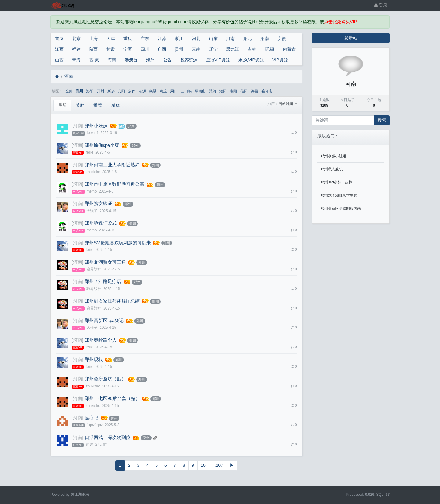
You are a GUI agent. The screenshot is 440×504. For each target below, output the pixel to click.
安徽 (282, 38)
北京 (76, 38)
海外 (150, 60)
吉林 (252, 49)
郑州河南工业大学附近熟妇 (112, 165)
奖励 (80, 105)
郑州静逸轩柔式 (101, 223)
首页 (59, 38)
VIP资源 (280, 60)
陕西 (94, 49)
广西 (162, 49)
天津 (111, 38)
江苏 (162, 38)
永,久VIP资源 (251, 60)
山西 (59, 60)
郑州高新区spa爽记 (104, 321)
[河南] (78, 126)
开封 (101, 91)
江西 (59, 49)
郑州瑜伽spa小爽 (102, 145)
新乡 (111, 91)
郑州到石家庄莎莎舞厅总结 (112, 301)
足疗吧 (92, 418)
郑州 (79, 91)
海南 (112, 60)
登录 (381, 5)
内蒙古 (289, 49)
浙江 (179, 38)
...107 (218, 465)
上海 (94, 38)
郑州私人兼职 (332, 169)
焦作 (132, 91)
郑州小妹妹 (96, 126)
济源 (142, 91)
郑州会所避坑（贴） (105, 379)
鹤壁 (153, 91)
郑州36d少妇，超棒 (336, 182)
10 (203, 465)
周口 (174, 91)
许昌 (255, 91)
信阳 (244, 91)
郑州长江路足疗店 (103, 281)
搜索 (382, 120)
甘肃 (111, 49)
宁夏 (128, 49)
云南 (196, 49)
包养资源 (189, 60)
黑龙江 (233, 49)
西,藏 (94, 60)
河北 (196, 38)
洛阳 (90, 91)
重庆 (128, 38)
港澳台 (131, 60)
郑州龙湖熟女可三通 (105, 262)
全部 (69, 91)
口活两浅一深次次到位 (108, 437)
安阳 (121, 91)
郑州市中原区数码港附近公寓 (114, 184)
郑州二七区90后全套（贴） (112, 398)
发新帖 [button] (351, 38)
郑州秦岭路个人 (101, 340)
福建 (76, 49)
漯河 (213, 91)
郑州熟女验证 (98, 204)
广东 (145, 38)
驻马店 (267, 91)
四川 (145, 49)
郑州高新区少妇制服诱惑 (341, 208)
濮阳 (223, 91)
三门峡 (186, 91)
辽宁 (213, 49)
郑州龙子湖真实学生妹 (339, 195)
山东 (213, 38)
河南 (230, 38)
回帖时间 (286, 104)
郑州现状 (94, 360)
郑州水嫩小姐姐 (333, 156)
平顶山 (200, 91)
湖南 (265, 38)
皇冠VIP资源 (218, 60)
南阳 (233, 91)
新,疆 (269, 49)
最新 (62, 105)
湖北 (248, 38)
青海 (76, 60)
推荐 (98, 105)
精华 (116, 105)
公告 (167, 60)
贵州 (179, 49)
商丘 (163, 91)
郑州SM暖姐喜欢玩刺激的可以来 (118, 243)
